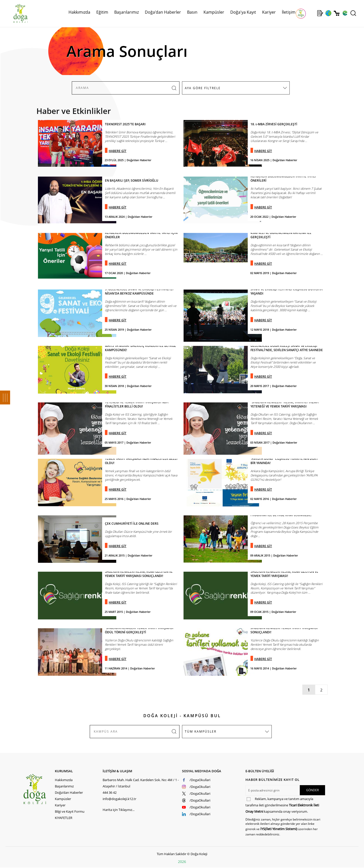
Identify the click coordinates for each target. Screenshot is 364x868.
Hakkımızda (79, 12)
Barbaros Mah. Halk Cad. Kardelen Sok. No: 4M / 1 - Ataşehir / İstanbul (141, 783)
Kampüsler (214, 12)
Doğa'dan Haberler (163, 12)
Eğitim (102, 12)
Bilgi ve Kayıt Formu (70, 811)
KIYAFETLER (64, 818)
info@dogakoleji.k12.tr (119, 799)
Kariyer (269, 12)
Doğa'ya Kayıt (243, 12)
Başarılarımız (127, 12)
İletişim (289, 12)
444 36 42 (110, 792)
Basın (192, 12)
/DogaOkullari (200, 780)
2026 (182, 862)
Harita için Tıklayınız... (119, 810)
